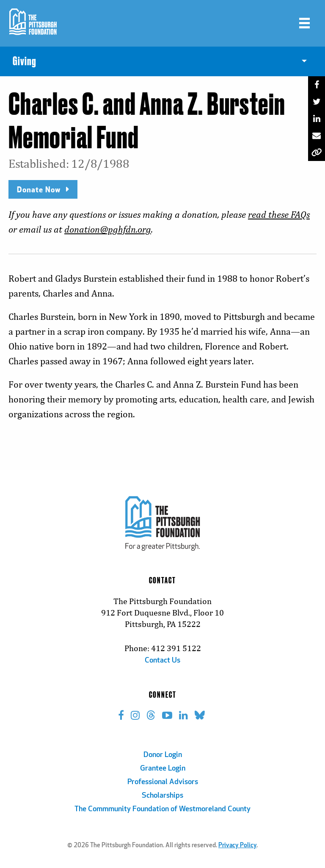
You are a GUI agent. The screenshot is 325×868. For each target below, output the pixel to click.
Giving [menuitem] (25, 61)
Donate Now (39, 189)
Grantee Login (163, 769)
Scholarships (162, 796)
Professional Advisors (163, 782)
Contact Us (162, 661)
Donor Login (163, 755)
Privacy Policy (237, 846)
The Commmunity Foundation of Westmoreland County (162, 809)
